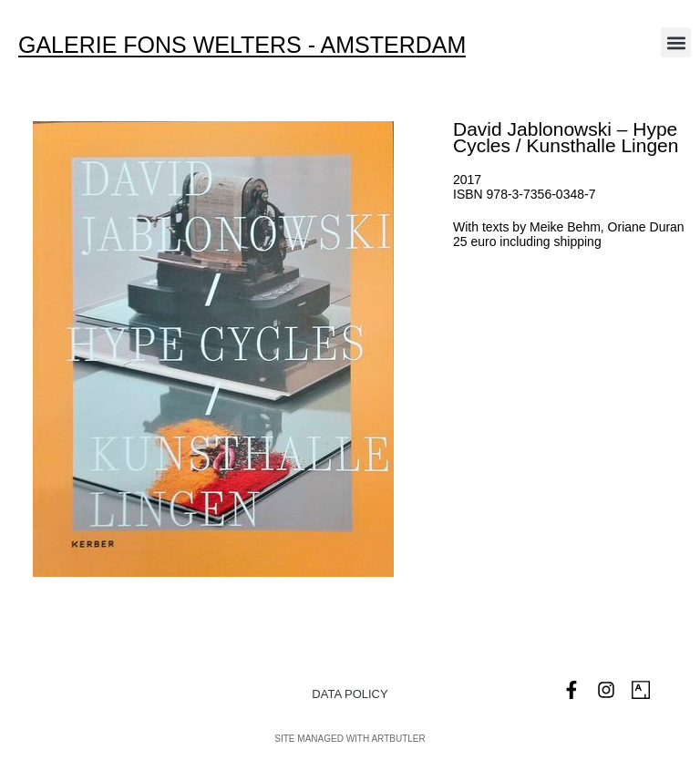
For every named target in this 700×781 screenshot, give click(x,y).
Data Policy (350, 694)
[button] (676, 42)
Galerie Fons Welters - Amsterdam (242, 45)
